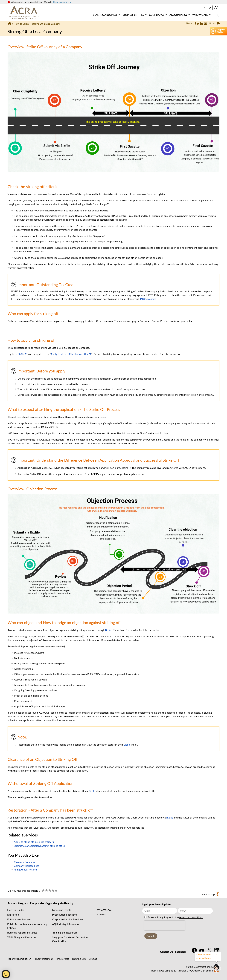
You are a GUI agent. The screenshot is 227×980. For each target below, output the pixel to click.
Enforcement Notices (19, 919)
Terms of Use (62, 959)
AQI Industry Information (66, 924)
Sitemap (93, 959)
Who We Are (104, 910)
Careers (101, 914)
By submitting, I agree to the (175, 917)
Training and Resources (65, 932)
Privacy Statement (43, 959)
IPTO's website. (148, 299)
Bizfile (21, 354)
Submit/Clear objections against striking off (38, 846)
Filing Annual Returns (26, 869)
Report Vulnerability (18, 959)
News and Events (62, 910)
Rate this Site (79, 959)
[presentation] (165, 925)
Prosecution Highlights (65, 915)
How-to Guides (22, 24)
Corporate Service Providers (68, 919)
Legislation (13, 915)
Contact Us (166, 952)
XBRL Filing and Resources (22, 937)
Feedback (180, 952)
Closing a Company (25, 862)
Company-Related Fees (26, 866)
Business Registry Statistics (22, 932)
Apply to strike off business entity (69, 354)
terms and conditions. (191, 917)
